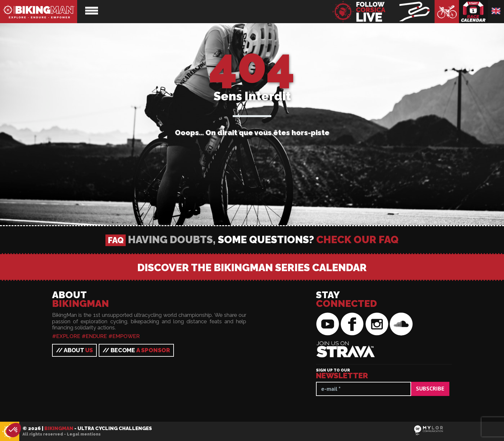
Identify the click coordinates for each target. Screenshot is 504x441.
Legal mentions (84, 434)
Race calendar (473, 12)
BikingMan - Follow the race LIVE (383, 12)
